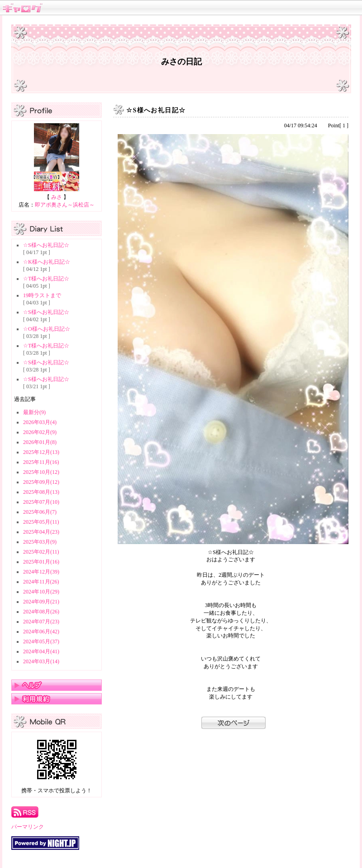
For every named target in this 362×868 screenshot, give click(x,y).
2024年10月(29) (41, 592)
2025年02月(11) (41, 552)
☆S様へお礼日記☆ (46, 245)
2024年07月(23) (41, 622)
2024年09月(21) (41, 602)
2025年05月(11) (41, 522)
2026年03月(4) (40, 422)
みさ (57, 197)
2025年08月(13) (41, 492)
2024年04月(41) (41, 651)
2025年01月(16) (41, 562)
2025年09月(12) (41, 482)
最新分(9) (34, 412)
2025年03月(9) (40, 542)
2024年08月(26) (41, 612)
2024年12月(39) (41, 572)
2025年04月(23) (41, 532)
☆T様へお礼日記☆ (46, 279)
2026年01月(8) (40, 442)
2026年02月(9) (40, 432)
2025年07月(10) (41, 502)
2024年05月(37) (41, 641)
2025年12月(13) (41, 452)
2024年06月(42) (41, 632)
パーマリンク (28, 827)
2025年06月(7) (40, 512)
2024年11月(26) (41, 582)
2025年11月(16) (41, 462)
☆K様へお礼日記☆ (47, 262)
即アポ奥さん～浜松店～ (65, 205)
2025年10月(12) (41, 472)
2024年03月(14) (41, 661)
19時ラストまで (42, 295)
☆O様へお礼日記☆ (47, 329)
